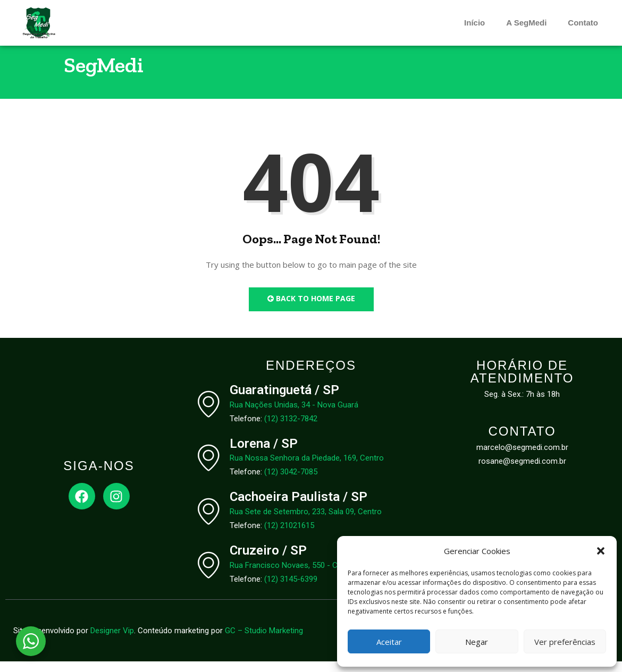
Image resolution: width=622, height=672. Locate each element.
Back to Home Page (311, 309)
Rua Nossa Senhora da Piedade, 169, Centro (307, 469)
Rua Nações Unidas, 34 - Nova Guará (294, 415)
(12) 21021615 (289, 536)
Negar (477, 642)
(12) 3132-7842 (291, 429)
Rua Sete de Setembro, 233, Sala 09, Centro (306, 522)
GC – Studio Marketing (264, 641)
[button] (601, 551)
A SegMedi (526, 23)
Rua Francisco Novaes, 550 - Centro (293, 576)
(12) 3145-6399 (291, 590)
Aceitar (389, 642)
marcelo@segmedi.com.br (522, 458)
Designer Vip (112, 641)
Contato (583, 23)
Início (474, 23)
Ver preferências (565, 642)
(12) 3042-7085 (291, 482)
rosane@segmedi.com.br (522, 472)
